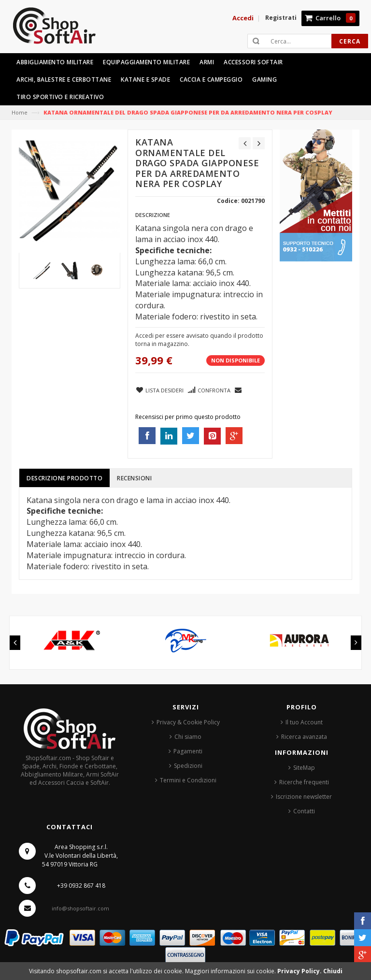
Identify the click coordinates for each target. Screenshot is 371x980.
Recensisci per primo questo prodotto (188, 417)
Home (20, 112)
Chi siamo (188, 737)
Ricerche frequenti (304, 782)
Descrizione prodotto (64, 478)
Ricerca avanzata (304, 737)
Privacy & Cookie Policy (188, 722)
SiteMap (304, 768)
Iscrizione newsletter (304, 797)
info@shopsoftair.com (80, 908)
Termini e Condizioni (188, 780)
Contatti (304, 811)
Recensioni (134, 478)
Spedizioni (188, 766)
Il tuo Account (304, 722)
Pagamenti (188, 751)
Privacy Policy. (300, 971)
